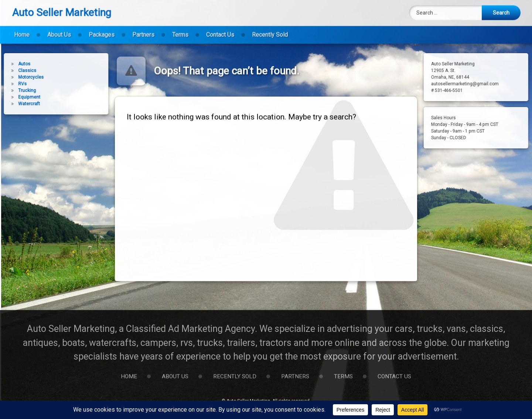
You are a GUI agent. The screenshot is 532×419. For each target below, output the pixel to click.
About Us (59, 30)
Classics (17, 71)
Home (22, 30)
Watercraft (19, 104)
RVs (12, 84)
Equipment (19, 97)
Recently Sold (270, 30)
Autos (14, 64)
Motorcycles (21, 77)
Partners (143, 30)
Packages (102, 30)
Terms (180, 30)
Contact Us (220, 30)
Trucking (17, 90)
